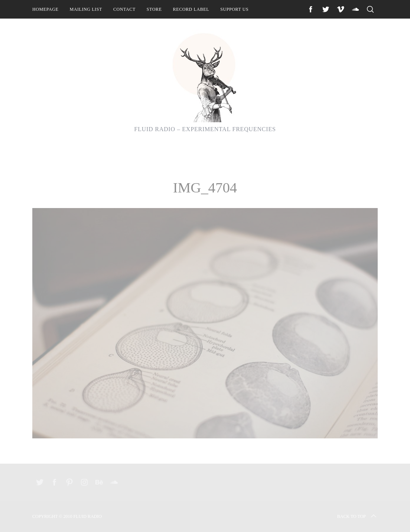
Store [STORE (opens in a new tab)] (154, 9)
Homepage (45, 9)
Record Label (191, 9)
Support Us (234, 9)
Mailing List (86, 9)
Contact (124, 9)
